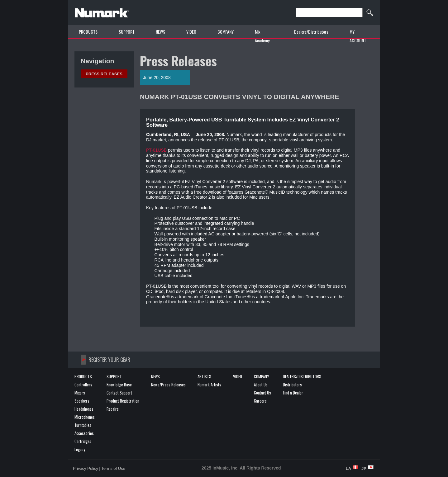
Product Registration (123, 401)
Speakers (82, 401)
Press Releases (104, 74)
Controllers (83, 385)
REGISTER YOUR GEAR (109, 360)
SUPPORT (127, 32)
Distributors (292, 385)
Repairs (113, 409)
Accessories (84, 433)
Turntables (83, 425)
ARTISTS (204, 376)
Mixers (80, 393)
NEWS (160, 32)
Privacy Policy (86, 468)
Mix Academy (262, 36)
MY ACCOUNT (358, 36)
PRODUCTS (88, 32)
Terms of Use (113, 468)
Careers (260, 401)
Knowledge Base (119, 385)
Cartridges (83, 441)
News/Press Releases (168, 385)
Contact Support (119, 393)
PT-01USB (156, 150)
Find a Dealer (293, 393)
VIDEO (191, 32)
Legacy (80, 449)
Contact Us (262, 393)
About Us (261, 385)
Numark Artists (209, 385)
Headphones (84, 409)
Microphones (85, 417)
